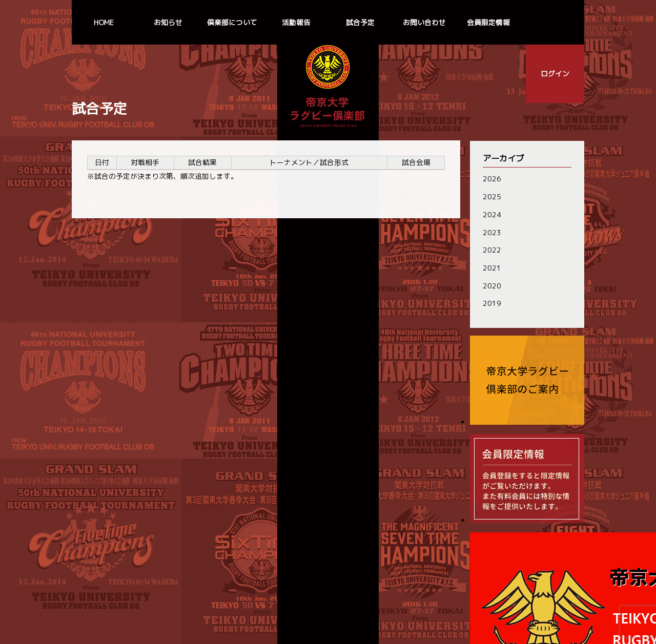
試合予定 (360, 22)
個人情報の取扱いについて (328, 609)
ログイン (555, 74)
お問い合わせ (424, 22)
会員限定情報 (488, 22)
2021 (491, 267)
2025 (491, 196)
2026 (491, 179)
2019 (491, 303)
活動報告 (296, 22)
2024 (491, 214)
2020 (491, 285)
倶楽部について (232, 22)
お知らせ (168, 22)
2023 (491, 232)
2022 (491, 249)
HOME (104, 22)
